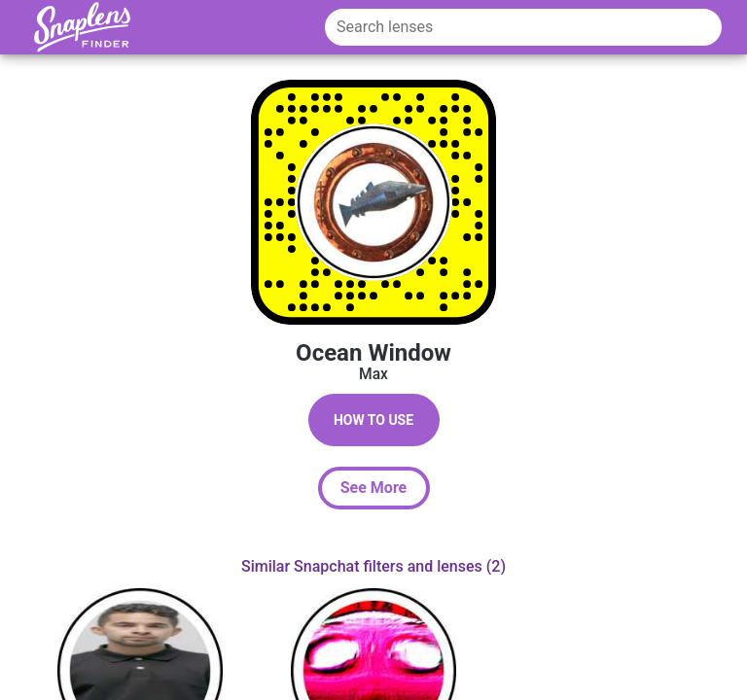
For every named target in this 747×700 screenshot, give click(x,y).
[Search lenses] (523, 27)
